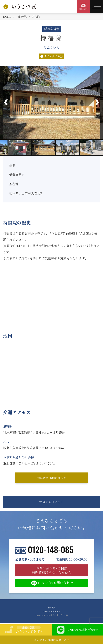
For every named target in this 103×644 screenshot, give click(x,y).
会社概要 (52, 607)
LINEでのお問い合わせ (52, 583)
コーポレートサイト (52, 611)
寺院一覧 (22, 17)
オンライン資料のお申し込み (52, 640)
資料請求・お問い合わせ (51, 478)
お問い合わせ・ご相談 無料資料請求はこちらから (52, 570)
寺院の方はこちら (52, 502)
